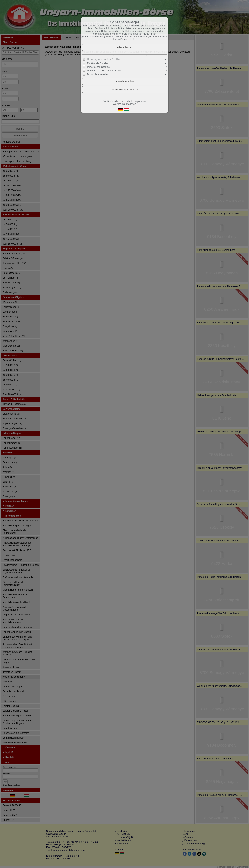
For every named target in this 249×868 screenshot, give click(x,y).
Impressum (140, 101)
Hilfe (133, 39)
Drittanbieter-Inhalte (97, 74)
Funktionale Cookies (98, 63)
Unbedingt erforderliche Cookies (104, 59)
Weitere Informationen (124, 104)
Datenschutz (126, 101)
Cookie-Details (110, 101)
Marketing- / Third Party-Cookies (104, 71)
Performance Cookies (98, 67)
